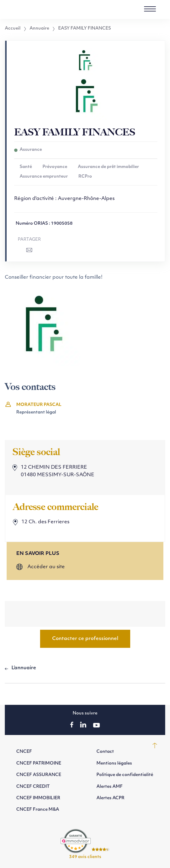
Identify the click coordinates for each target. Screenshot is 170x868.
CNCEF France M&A (38, 810)
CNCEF (24, 752)
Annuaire (39, 29)
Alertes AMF (110, 787)
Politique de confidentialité (125, 775)
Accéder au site (46, 567)
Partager (29, 240)
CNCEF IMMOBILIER (38, 798)
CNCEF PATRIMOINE (39, 763)
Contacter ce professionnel (85, 639)
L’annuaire (24, 668)
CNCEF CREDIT (33, 787)
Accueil (13, 29)
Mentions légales (114, 763)
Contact (105, 752)
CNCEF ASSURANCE (39, 775)
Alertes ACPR (110, 798)
